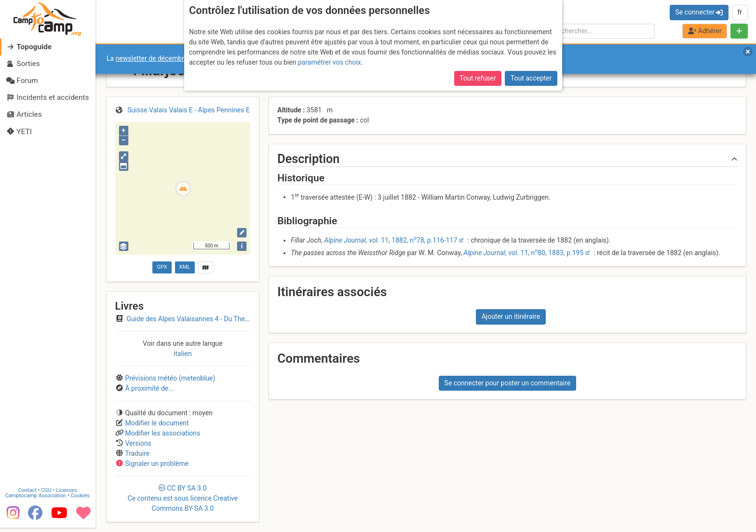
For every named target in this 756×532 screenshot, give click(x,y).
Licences (67, 495)
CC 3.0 (183, 498)
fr (740, 12)
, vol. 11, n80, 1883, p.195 (523, 253)
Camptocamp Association (36, 500)
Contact (28, 495)
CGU (47, 495)
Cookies (81, 500)
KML (185, 267)
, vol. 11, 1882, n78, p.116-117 (391, 240)
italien (183, 354)
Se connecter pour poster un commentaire (508, 383)
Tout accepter (531, 78)
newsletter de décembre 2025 (160, 58)
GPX (162, 267)
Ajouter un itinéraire (511, 316)
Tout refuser (478, 78)
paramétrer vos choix (330, 62)
